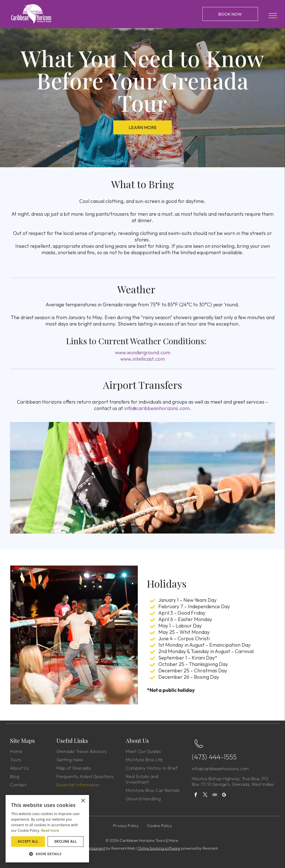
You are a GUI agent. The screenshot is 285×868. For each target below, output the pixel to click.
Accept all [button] (28, 841)
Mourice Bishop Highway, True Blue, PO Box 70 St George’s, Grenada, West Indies (233, 781)
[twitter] (205, 796)
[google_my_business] (224, 796)
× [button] (83, 801)
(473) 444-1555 (214, 757)
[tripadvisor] (215, 796)
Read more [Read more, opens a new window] (50, 831)
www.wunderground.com (143, 352)
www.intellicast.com (143, 359)
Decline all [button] (66, 841)
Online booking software (159, 848)
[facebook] (196, 796)
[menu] (273, 16)
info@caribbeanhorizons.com (157, 408)
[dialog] (47, 829)
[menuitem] (33, 751)
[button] (47, 854)
